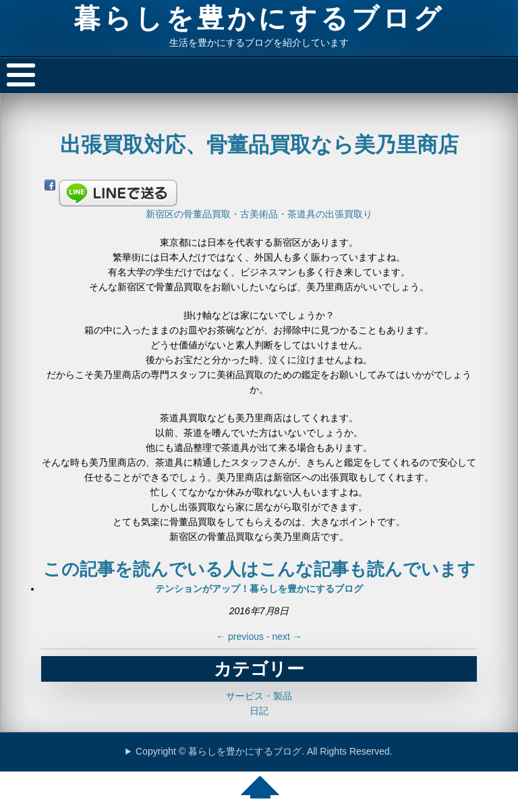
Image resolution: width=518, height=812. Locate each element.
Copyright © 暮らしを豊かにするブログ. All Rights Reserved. (264, 751)
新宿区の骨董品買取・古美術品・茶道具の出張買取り (259, 214)
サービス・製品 (259, 696)
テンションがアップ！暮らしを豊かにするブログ (259, 589)
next (287, 637)
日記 (259, 711)
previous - (244, 637)
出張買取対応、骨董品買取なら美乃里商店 (259, 145)
